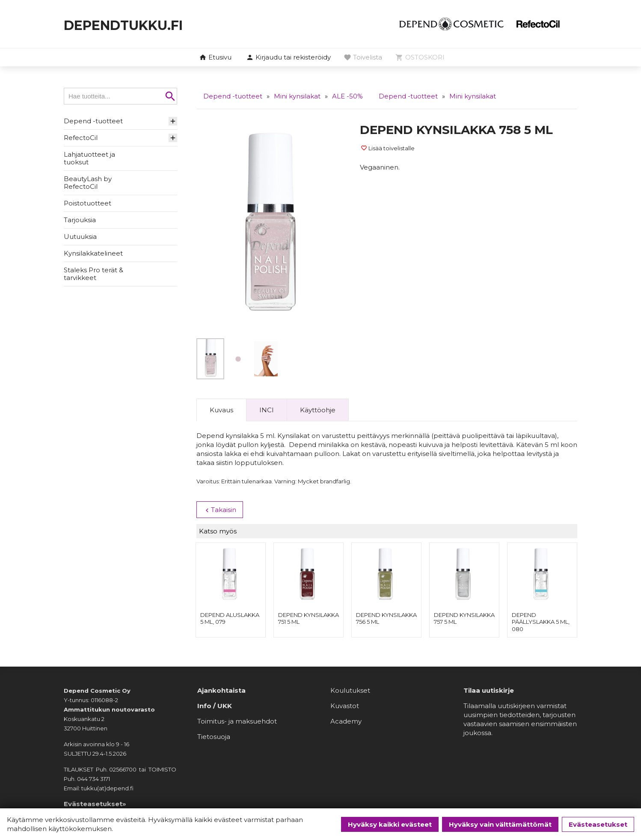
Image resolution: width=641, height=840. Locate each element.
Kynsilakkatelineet (93, 253)
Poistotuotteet (88, 203)
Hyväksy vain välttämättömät (500, 824)
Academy (346, 722)
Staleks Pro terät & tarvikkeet (93, 274)
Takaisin (220, 510)
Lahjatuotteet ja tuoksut (89, 158)
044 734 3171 (93, 780)
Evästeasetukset (598, 824)
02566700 (123, 770)
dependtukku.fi (143, 24)
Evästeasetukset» (95, 805)
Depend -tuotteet (93, 121)
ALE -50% (347, 96)
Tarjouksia (80, 220)
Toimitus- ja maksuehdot (237, 722)
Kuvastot (345, 707)
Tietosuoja (214, 737)
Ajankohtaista (221, 691)
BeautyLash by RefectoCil (88, 183)
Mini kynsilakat (297, 96)
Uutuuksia (80, 237)
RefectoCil (81, 138)
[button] (288, 58)
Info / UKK (215, 707)
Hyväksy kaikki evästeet (390, 824)
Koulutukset (350, 691)
